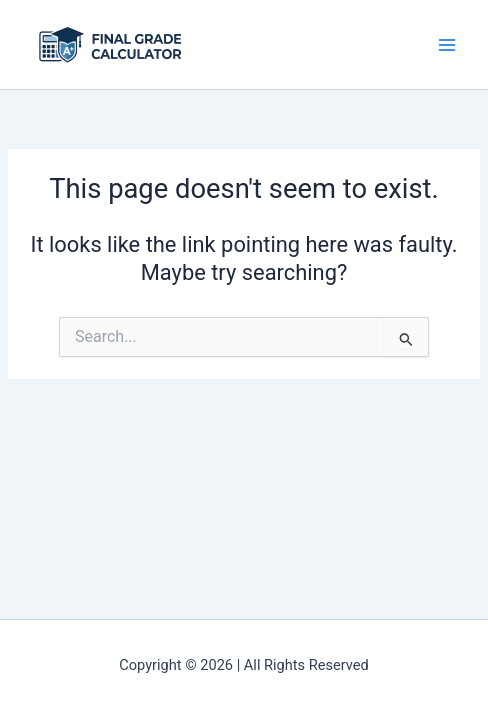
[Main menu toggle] (447, 45)
